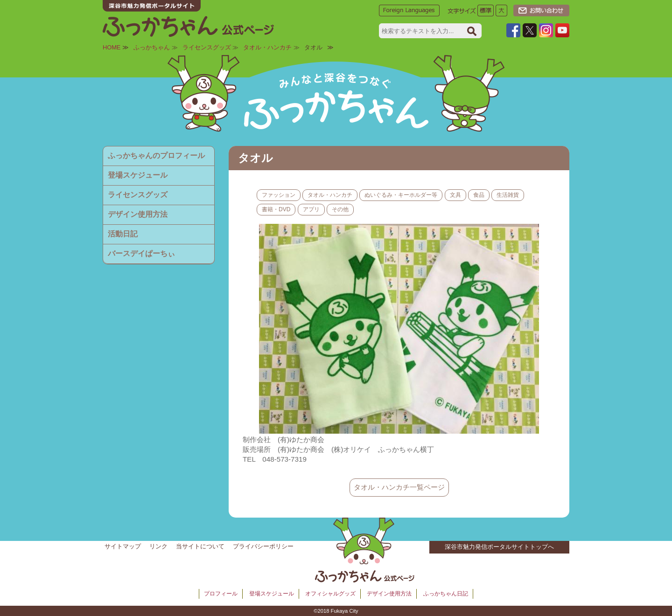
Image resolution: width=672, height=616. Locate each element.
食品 (479, 195)
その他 (340, 209)
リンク (158, 546)
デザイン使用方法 (138, 214)
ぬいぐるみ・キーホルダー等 (401, 195)
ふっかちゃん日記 (446, 594)
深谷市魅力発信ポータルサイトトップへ (499, 547)
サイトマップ (123, 546)
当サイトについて (200, 546)
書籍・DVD (276, 209)
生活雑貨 (508, 195)
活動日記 (123, 234)
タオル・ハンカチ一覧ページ (399, 487)
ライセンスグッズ (207, 47)
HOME (112, 47)
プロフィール (221, 594)
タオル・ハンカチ (267, 47)
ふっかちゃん (152, 47)
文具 (455, 195)
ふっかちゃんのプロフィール (156, 156)
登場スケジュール (138, 175)
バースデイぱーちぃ (141, 253)
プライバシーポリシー (263, 546)
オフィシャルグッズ (330, 594)
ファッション (279, 195)
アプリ (311, 209)
